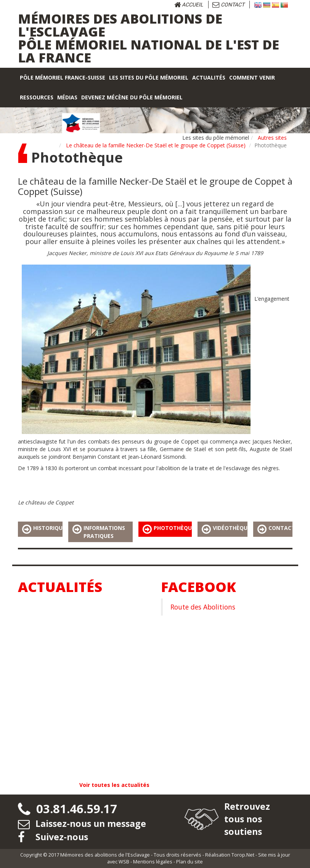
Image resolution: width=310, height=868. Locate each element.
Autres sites (272, 138)
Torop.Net (243, 855)
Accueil (189, 5)
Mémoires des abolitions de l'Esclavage (105, 855)
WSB (124, 862)
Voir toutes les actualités (114, 785)
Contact (228, 5)
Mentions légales (153, 862)
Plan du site (190, 862)
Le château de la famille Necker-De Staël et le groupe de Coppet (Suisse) (156, 145)
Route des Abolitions (203, 607)
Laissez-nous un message (84, 823)
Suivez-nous (54, 837)
